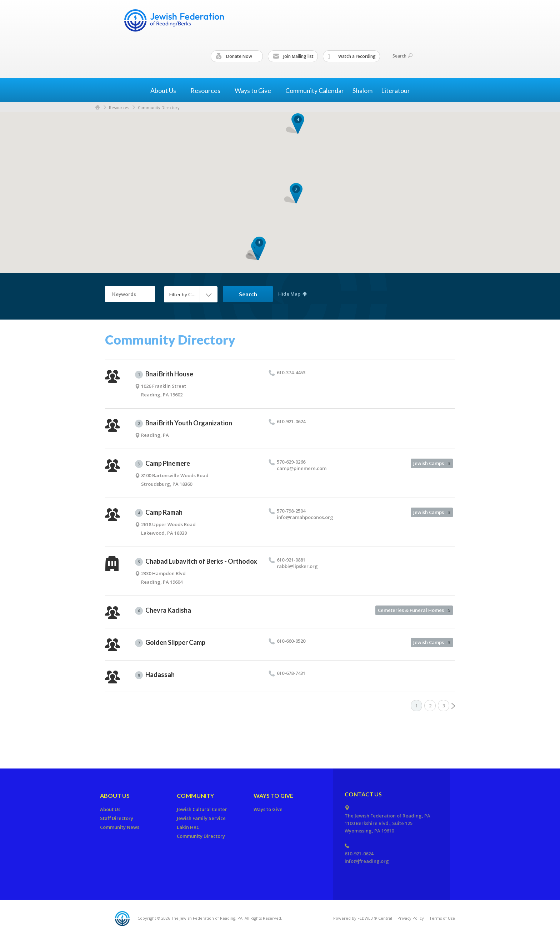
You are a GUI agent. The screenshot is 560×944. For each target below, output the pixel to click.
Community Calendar (315, 90)
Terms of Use (442, 918)
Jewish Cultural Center (202, 809)
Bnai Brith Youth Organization (184, 423)
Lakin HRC (188, 827)
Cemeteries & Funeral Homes (414, 610)
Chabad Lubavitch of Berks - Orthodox (196, 562)
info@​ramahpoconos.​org (305, 517)
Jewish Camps (432, 463)
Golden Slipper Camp (170, 643)
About (166, 90)
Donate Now (237, 56)
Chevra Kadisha (163, 611)
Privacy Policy (411, 918)
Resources (119, 107)
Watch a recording (352, 56)
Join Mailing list (293, 56)
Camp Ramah (159, 513)
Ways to (256, 90)
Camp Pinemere (162, 464)
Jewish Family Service (201, 818)
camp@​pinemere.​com (302, 468)
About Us (115, 795)
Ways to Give (273, 795)
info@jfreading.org (367, 861)
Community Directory (159, 107)
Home (97, 107)
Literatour (396, 90)
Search (402, 56)
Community (195, 795)
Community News (120, 827)
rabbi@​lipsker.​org (297, 566)
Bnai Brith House (164, 374)
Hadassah (155, 675)
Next (453, 706)
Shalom (362, 90)
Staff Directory (117, 818)
